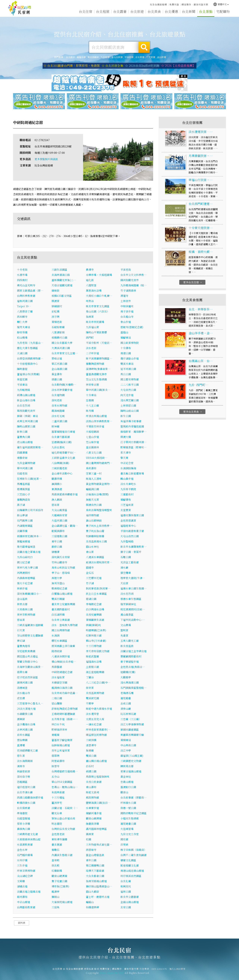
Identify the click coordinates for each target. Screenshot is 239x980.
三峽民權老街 (59, 469)
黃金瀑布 (57, 375)
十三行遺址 (58, 799)
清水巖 (124, 569)
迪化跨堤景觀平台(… (64, 454)
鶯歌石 (55, 851)
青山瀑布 (91, 788)
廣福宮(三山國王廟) (132, 757)
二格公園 (57, 699)
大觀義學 (126, 678)
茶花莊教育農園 (26, 652)
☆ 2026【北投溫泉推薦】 (178, 66)
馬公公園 (126, 375)
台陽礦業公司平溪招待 (30, 511)
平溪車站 (22, 386)
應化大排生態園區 (27, 349)
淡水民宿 (140, 57)
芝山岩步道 (92, 443)
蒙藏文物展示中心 (27, 663)
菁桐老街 (57, 323)
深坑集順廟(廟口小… (29, 595)
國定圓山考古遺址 (27, 657)
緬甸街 (55, 292)
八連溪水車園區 (95, 558)
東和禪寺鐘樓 (59, 840)
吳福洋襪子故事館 (131, 422)
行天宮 (21, 631)
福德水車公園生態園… (134, 589)
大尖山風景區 (59, 511)
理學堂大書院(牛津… (133, 579)
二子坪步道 (92, 354)
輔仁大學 (22, 323)
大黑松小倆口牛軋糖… (99, 297)
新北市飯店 (93, 57)
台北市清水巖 (25, 793)
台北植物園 (58, 396)
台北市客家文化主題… (65, 354)
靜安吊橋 (22, 333)
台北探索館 (24, 809)
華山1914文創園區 (62, 783)
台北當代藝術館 (61, 438)
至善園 (90, 401)
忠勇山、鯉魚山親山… (65, 788)
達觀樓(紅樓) (128, 673)
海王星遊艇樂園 (95, 673)
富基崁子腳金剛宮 (62, 741)
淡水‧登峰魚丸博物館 (65, 626)
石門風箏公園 (25, 522)
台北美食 (154, 14)
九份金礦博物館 (26, 464)
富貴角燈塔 (24, 647)
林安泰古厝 (92, 386)
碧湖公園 (91, 600)
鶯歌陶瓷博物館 (95, 365)
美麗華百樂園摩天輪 (132, 736)
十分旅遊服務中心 (27, 365)
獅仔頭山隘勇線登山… (99, 887)
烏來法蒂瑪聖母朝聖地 (99, 511)
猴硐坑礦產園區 (130, 731)
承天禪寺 (126, 454)
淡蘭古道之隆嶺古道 (29, 893)
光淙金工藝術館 (130, 563)
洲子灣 (55, 318)
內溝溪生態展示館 (62, 856)
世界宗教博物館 (26, 616)
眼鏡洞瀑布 (58, 532)
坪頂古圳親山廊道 (96, 417)
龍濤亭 (55, 893)
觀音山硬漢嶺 (94, 819)
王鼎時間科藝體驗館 (63, 715)
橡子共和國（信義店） (134, 851)
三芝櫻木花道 (94, 579)
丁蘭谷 (90, 678)
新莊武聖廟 (92, 657)
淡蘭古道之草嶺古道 (29, 553)
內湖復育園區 (25, 527)
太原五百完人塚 (95, 720)
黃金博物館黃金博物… (99, 485)
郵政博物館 (92, 799)
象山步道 (126, 323)
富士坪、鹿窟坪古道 (98, 898)
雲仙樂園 (22, 741)
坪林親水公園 (128, 804)
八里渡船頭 (58, 333)
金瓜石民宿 (117, 57)
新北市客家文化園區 (98, 307)
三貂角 (55, 908)
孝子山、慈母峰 (61, 574)
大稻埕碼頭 (92, 433)
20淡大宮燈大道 (26, 710)
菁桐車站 (126, 741)
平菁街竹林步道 (95, 427)
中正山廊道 (24, 903)
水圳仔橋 (22, 861)
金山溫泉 (22, 600)
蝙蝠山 (90, 903)
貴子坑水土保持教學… (99, 527)
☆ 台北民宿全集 (112, 66)
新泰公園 (22, 433)
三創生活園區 (59, 271)
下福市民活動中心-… (133, 621)
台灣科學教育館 (26, 297)
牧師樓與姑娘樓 (95, 537)
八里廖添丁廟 (25, 312)
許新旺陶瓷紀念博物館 (65, 710)
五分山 (55, 778)
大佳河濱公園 (59, 522)
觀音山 (124, 793)
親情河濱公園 (25, 684)
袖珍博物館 (92, 516)
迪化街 (90, 281)
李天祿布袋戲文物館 (98, 652)
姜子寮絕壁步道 (130, 663)
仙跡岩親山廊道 (61, 746)
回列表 (22, 924)
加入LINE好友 (177, 972)
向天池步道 (127, 396)
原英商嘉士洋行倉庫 (63, 647)
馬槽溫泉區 (24, 485)
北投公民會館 (94, 783)
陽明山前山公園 (130, 412)
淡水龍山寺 (24, 694)
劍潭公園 (91, 772)
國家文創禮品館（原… (30, 292)
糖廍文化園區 (128, 861)
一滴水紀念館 (94, 725)
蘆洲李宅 (57, 804)
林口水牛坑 (58, 725)
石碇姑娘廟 (58, 328)
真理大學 (57, 579)
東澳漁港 (57, 490)
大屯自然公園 (128, 391)
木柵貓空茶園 (59, 684)
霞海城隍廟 (58, 412)
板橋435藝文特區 (62, 297)
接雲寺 (55, 767)
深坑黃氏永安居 (61, 558)
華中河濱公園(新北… (98, 391)
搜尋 (144, 47)
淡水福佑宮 (58, 678)
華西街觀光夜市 (26, 412)
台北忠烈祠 (24, 407)
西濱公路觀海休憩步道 (30, 799)
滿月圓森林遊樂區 (96, 830)
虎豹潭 (21, 699)
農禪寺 (90, 271)
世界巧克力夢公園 (27, 569)
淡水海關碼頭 (25, 762)
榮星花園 (22, 380)
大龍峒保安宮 (59, 516)
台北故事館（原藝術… (134, 799)
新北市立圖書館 (130, 898)
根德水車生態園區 (131, 600)
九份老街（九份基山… (30, 344)
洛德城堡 (22, 689)
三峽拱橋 (91, 741)
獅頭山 (55, 898)
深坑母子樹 (24, 778)
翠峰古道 (57, 360)
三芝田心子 (24, 495)
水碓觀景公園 (25, 715)
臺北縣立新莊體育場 (132, 475)
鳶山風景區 (127, 616)
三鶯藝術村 (127, 495)
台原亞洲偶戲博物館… (30, 360)
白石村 (90, 767)
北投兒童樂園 (94, 616)
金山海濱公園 (59, 370)
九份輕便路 (24, 391)
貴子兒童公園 (59, 882)
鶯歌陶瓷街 (24, 501)
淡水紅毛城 (58, 417)
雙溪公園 (91, 757)
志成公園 (126, 704)
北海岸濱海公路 (61, 276)
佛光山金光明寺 (26, 286)
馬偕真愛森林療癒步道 (65, 495)
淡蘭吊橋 (22, 532)
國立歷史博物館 (130, 380)
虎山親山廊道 (25, 443)
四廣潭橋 (22, 454)
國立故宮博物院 (130, 344)
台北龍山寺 (127, 318)
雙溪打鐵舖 (58, 600)
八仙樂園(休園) (60, 464)
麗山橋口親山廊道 (96, 762)
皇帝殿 (55, 861)
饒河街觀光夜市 (130, 281)
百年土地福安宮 (61, 752)
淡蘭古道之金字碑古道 (134, 652)
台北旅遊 (137, 13)
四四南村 (22, 281)
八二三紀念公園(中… (98, 684)
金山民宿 (162, 57)
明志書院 (57, 825)
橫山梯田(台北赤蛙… (64, 663)
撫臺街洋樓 (92, 825)
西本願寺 (22, 318)
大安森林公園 (25, 610)
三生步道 (22, 867)
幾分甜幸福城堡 (26, 548)
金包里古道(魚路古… (133, 668)
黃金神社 (126, 778)
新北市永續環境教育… (134, 548)
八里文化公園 (94, 454)
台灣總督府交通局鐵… (65, 772)
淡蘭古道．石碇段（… (65, 809)
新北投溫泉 (127, 647)
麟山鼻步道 (127, 480)
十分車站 (91, 396)
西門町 (90, 339)
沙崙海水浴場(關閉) (97, 495)
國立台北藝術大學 (62, 344)
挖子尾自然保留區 (27, 678)
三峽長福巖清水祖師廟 (30, 626)
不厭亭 (90, 704)
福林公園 (126, 893)
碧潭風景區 (24, 490)
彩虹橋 (55, 312)
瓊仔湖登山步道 (130, 360)
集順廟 (90, 752)
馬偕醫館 (57, 668)
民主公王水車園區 (96, 595)
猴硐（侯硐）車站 (27, 417)
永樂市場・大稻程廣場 (99, 276)
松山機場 (22, 339)
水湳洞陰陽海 (128, 469)
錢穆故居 (57, 652)
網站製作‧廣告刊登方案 (195, 4)
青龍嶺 (55, 736)
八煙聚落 (91, 286)
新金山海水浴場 (26, 401)
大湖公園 (22, 354)
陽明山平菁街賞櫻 (96, 333)
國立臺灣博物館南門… (99, 464)
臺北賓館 (57, 846)
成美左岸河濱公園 (27, 422)
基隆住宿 (81, 57)
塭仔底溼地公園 (26, 788)
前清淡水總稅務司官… (99, 563)
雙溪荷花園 (92, 699)
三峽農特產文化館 (27, 835)
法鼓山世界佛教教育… (99, 422)
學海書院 (22, 814)
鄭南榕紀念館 (59, 589)
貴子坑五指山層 (95, 532)
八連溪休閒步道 (61, 657)
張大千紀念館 (25, 584)
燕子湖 (21, 506)
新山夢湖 (22, 516)
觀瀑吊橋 (57, 480)
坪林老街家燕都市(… (98, 731)
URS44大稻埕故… (97, 459)
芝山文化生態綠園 (96, 380)
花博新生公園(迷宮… (29, 480)
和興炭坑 (126, 887)
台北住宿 (86, 12)
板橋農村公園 (59, 339)
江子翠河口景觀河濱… (134, 443)
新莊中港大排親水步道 (99, 710)
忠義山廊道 (127, 783)
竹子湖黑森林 (128, 292)
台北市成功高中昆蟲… (65, 694)
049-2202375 (159, 972)
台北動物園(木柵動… (64, 386)
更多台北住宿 (193, 283)
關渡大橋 (126, 438)
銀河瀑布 (22, 898)
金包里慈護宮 (128, 522)
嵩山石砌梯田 (94, 522)
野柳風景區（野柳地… (134, 448)
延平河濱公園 (128, 370)
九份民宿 (105, 57)
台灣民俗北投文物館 (63, 830)
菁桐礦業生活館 (95, 621)
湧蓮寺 (124, 297)
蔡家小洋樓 (24, 825)
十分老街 (22, 271)
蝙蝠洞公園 (92, 490)
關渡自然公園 (94, 506)
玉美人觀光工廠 (130, 642)
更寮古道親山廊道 (131, 772)
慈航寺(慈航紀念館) (132, 328)
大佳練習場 (127, 830)
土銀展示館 (92, 668)
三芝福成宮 (127, 506)
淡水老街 (91, 349)
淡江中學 (126, 752)
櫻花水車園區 (59, 642)
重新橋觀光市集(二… (64, 281)
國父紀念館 (24, 563)
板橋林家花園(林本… (29, 537)
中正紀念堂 (127, 464)
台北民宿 (20, 8)
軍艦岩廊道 (24, 542)
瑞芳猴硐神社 (128, 605)
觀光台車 (57, 814)
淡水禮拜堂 (92, 715)
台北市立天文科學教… (134, 276)
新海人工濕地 (94, 480)
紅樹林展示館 (94, 637)
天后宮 (124, 584)
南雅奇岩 (22, 459)
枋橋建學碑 (92, 908)
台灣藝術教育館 (26, 908)
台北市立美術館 (61, 621)
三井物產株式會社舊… (99, 846)
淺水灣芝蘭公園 (130, 401)
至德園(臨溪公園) (62, 443)
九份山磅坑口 (25, 558)
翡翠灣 (55, 757)
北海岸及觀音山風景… (30, 668)
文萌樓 (21, 882)
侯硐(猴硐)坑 (93, 626)
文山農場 (126, 626)
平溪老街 (126, 271)
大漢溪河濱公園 (61, 349)
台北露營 (120, 13)
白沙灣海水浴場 (95, 610)
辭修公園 (57, 548)
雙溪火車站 (127, 365)
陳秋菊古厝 (127, 767)
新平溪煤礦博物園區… (99, 360)
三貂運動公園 (59, 537)
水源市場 (22, 276)
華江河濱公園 (59, 365)
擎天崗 (124, 459)
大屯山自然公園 (130, 537)
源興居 (21, 720)
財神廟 (55, 427)
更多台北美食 (193, 413)
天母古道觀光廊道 (62, 286)
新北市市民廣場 (95, 323)
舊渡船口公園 (128, 788)
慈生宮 (21, 757)
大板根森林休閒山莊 (29, 840)
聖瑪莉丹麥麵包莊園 (132, 427)
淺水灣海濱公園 (130, 684)
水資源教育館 (25, 846)
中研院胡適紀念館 (62, 673)
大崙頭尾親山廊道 (62, 903)
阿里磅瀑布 (58, 762)
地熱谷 (90, 302)
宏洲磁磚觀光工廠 (27, 752)
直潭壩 (21, 746)
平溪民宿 (129, 57)
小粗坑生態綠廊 (130, 819)
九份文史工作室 (130, 835)
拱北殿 (55, 867)
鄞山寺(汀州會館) (96, 642)
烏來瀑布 (91, 469)
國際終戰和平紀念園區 (134, 814)
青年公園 (57, 542)
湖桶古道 (22, 887)
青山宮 (90, 553)
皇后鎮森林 (92, 448)
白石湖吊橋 (58, 616)
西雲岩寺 (91, 851)
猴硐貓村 (57, 307)
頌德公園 (57, 380)
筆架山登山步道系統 (63, 819)
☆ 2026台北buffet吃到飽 (142, 66)
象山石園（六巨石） (98, 312)
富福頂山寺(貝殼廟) (28, 375)
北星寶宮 (126, 511)
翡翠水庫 (22, 673)
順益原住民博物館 (96, 736)
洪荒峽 (124, 846)
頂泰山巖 (126, 710)
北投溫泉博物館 (95, 694)
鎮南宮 (90, 835)
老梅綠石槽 (127, 694)
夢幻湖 (21, 642)
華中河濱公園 (25, 469)
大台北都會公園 (95, 877)
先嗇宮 (124, 637)
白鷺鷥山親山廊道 (62, 595)
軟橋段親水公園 (26, 804)
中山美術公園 (128, 746)
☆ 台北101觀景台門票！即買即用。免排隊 (72, 66)
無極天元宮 (92, 501)
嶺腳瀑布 (126, 501)
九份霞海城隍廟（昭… (134, 286)
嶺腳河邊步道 (94, 814)
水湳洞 (55, 637)
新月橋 (90, 412)
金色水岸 (22, 851)
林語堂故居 (24, 772)
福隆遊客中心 (128, 527)
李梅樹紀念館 (94, 605)
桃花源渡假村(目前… (133, 610)
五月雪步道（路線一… (65, 720)
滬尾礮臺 (126, 699)
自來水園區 (24, 736)
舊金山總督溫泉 (95, 856)
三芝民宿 (151, 57)
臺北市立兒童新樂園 (63, 605)
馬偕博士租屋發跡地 (98, 778)
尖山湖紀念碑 (25, 877)
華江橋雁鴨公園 (95, 867)
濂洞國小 (57, 485)
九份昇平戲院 (128, 490)
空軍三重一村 (94, 475)
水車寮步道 (92, 809)
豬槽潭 (55, 553)
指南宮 (90, 318)
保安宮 (90, 689)
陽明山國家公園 (26, 427)
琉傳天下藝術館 (95, 872)
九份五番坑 (58, 448)
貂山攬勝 (57, 704)
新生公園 (126, 417)
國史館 (124, 840)
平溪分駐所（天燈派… (99, 344)
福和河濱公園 (25, 302)
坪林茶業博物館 (26, 872)
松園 (89, 840)
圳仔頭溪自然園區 (131, 877)
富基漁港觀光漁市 (96, 375)
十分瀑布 (126, 349)
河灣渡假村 (24, 574)
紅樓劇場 (57, 872)
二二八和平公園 (130, 386)
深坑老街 (57, 401)
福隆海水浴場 (94, 663)
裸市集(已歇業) (60, 887)
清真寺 (21, 767)
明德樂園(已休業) (96, 631)
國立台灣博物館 (61, 631)
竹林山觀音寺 (59, 563)
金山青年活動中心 (62, 475)
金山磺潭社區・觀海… (65, 527)
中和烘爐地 (127, 307)
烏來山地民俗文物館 (63, 569)
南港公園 (126, 354)
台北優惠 (171, 15)
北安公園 (126, 908)
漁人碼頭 (57, 501)
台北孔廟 (126, 882)
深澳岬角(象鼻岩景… (98, 370)
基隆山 (124, 333)
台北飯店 (70, 57)
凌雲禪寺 (91, 746)
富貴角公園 (24, 438)
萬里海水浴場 (94, 292)
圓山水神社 (92, 548)
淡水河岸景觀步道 (62, 391)
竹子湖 (90, 584)
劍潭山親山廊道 (26, 396)
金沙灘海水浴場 (26, 725)
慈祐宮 (55, 506)
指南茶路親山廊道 (96, 882)
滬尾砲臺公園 (128, 825)
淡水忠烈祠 (127, 595)
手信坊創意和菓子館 (132, 532)
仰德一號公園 (128, 809)
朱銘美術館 (58, 793)
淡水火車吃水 (128, 485)
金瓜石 (90, 574)
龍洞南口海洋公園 (62, 689)
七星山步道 (92, 438)
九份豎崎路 (127, 542)
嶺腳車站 (126, 339)
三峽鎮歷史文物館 (131, 762)
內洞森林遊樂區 (26, 579)
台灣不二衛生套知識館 (134, 856)
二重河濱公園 (59, 422)
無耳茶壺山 (58, 584)
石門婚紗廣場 (25, 856)
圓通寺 (90, 569)
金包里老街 (58, 835)
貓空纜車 (126, 574)
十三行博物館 (94, 647)
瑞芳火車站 (24, 328)
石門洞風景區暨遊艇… (134, 689)
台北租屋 (103, 13)
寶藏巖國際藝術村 (131, 657)
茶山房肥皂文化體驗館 (30, 637)
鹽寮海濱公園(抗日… (98, 804)
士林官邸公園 (128, 407)
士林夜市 (126, 302)
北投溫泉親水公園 (96, 542)
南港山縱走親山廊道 (132, 872)
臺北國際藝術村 (61, 610)
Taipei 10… (24, 307)
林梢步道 (22, 589)
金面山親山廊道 (130, 903)
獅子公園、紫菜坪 (131, 553)
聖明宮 (124, 631)
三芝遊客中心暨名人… (30, 704)
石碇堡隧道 (24, 819)
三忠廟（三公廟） (131, 720)
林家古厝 (22, 605)
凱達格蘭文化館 (130, 867)
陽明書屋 (22, 370)
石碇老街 (22, 475)
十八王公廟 (92, 407)
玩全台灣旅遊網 (158, 4)
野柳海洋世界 (59, 731)
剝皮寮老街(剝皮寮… (98, 589)
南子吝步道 (127, 312)
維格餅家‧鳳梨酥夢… (134, 433)
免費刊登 (174, 4)
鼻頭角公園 (24, 830)
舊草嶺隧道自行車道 (63, 433)
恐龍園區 (22, 783)
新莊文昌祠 (92, 793)
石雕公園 (126, 558)
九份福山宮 (92, 328)
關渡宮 (55, 302)
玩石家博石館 (128, 715)
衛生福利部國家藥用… (30, 448)
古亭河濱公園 (25, 731)
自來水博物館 (59, 407)
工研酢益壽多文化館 (63, 459)
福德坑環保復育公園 (132, 516)
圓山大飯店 (92, 893)
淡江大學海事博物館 (132, 725)
